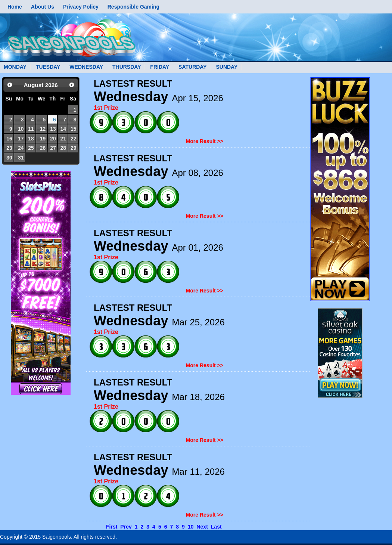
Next (202, 527)
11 (31, 129)
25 (31, 148)
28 (63, 148)
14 (63, 129)
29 (73, 148)
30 (9, 158)
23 (9, 148)
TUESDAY (48, 67)
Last (216, 527)
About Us (43, 7)
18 (31, 139)
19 (43, 139)
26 (43, 148)
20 (53, 139)
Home (15, 7)
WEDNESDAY (86, 67)
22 (73, 139)
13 (53, 129)
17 (21, 139)
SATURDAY (192, 67)
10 (21, 129)
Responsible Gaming (133, 7)
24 (21, 148)
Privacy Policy (81, 7)
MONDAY (15, 67)
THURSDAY (127, 67)
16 (9, 139)
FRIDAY (160, 67)
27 (53, 148)
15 (73, 129)
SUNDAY (227, 67)
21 (63, 139)
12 (43, 129)
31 (21, 158)
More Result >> (205, 141)
